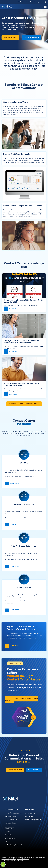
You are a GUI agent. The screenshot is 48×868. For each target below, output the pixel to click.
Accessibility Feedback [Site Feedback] (9, 859)
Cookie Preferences (23, 859)
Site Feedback (40, 857)
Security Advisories (11, 820)
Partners (33, 2)
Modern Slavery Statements (14, 845)
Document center (10, 816)
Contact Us (8, 835)
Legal (6, 842)
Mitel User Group (10, 823)
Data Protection (10, 838)
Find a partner (29, 816)
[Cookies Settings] (3, 864)
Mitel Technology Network (33, 820)
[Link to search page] (38, 2)
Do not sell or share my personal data (13, 861)
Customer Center (23, 2)
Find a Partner (34, 770)
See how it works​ (32, 37)
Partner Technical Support (13, 813)
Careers (7, 832)
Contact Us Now (15, 770)
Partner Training (30, 813)
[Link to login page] (41, 2)
